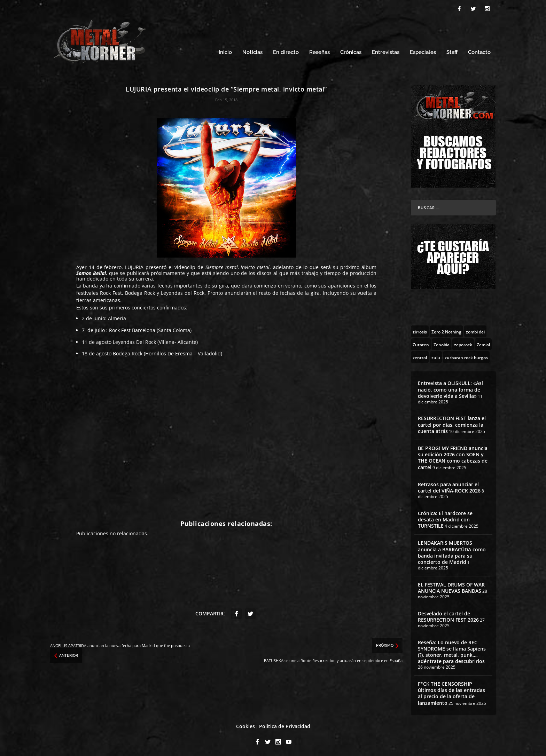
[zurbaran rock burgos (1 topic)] (466, 356)
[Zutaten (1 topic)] (421, 343)
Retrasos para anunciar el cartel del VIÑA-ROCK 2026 (449, 486)
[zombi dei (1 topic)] (475, 330)
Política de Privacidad (285, 725)
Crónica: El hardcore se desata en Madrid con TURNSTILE (445, 518)
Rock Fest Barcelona (132, 329)
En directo (286, 51)
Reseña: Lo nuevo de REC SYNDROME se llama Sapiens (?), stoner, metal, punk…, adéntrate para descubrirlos (452, 651)
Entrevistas (386, 51)
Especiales (423, 51)
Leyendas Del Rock (134, 341)
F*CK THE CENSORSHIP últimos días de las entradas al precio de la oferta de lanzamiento (451, 692)
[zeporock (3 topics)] (463, 343)
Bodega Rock (128, 352)
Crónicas (351, 51)
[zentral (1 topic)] (420, 356)
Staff (452, 51)
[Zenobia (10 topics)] (442, 343)
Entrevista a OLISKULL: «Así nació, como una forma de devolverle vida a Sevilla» (450, 388)
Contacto (479, 51)
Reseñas (319, 51)
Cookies (245, 725)
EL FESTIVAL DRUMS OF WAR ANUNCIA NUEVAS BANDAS (451, 587)
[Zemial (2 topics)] (483, 343)
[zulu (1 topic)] (436, 356)
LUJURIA (134, 266)
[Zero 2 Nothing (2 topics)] (446, 330)
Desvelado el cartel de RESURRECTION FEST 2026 (448, 616)
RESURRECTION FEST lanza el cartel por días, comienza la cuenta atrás (452, 423)
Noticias (252, 51)
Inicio (225, 51)
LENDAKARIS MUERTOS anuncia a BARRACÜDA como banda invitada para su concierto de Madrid (452, 551)
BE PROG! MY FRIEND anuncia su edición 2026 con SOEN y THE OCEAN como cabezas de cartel (453, 457)
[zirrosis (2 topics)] (420, 330)
